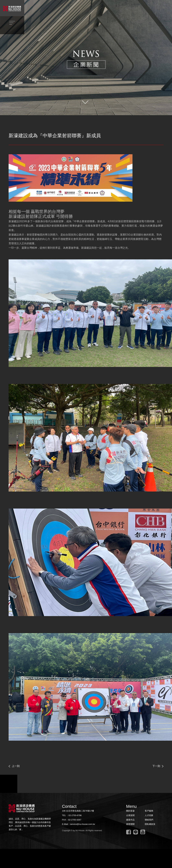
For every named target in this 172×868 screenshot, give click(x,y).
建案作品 (130, 820)
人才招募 (149, 815)
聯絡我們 (149, 820)
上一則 (14, 766)
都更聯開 (130, 824)
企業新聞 (130, 815)
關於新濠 (130, 811)
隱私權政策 (150, 824)
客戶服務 (149, 811)
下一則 (158, 766)
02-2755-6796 (75, 815)
